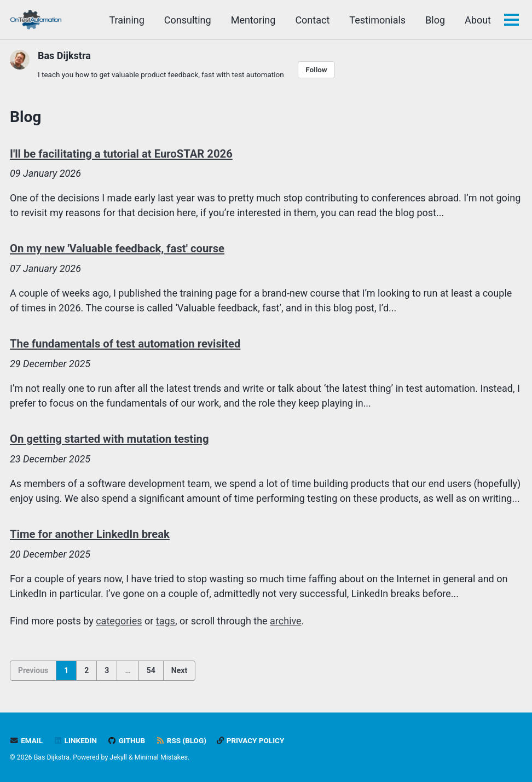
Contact (312, 20)
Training (126, 20)
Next (179, 670)
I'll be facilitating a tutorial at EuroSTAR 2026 (121, 154)
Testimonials (377, 20)
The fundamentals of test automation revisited (125, 344)
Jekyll (118, 757)
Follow (316, 69)
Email (26, 740)
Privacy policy (250, 740)
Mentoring (253, 20)
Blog (435, 20)
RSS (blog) (181, 740)
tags (166, 621)
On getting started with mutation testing (109, 439)
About (478, 20)
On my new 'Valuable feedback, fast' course (117, 248)
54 (151, 670)
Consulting (188, 20)
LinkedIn (75, 740)
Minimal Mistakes (161, 757)
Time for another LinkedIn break (90, 534)
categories (119, 621)
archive (286, 621)
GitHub (126, 740)
